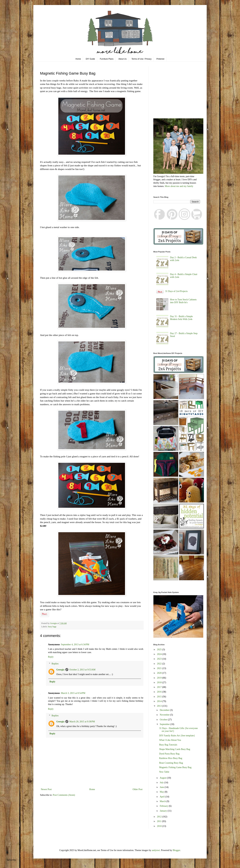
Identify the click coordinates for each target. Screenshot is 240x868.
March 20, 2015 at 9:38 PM (82, 722)
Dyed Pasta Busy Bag (169, 754)
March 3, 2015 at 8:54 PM (73, 693)
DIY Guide (90, 59)
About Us (122, 59)
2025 (160, 650)
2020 (160, 673)
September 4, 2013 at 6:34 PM (75, 645)
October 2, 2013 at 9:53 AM (82, 670)
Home (78, 59)
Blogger (176, 850)
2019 (160, 678)
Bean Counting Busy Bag (171, 763)
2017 (160, 687)
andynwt (156, 850)
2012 (160, 817)
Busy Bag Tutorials (168, 745)
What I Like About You (170, 740)
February (164, 806)
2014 (160, 701)
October (164, 720)
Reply (51, 657)
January (164, 811)
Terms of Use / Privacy (141, 59)
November (165, 715)
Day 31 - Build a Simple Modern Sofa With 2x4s (181, 318)
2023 (160, 659)
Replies (55, 664)
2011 (160, 821)
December (165, 710)
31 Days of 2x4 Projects (176, 291)
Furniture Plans (107, 59)
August (163, 778)
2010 (160, 826)
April (162, 797)
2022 (160, 664)
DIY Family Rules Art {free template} (177, 736)
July (162, 783)
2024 (160, 654)
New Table (164, 772)
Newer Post (46, 789)
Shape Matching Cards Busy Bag (175, 749)
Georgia (60, 670)
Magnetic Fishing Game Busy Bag (175, 767)
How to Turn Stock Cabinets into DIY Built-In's (183, 301)
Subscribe (11, 860)
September (165, 724)
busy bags (52, 627)
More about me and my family (179, 186)
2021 (160, 668)
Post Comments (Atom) (64, 795)
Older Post (138, 789)
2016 (160, 692)
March (163, 801)
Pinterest (160, 59)
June (162, 787)
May (162, 792)
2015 (160, 697)
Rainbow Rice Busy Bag (171, 758)
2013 (160, 706)
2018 (160, 682)
